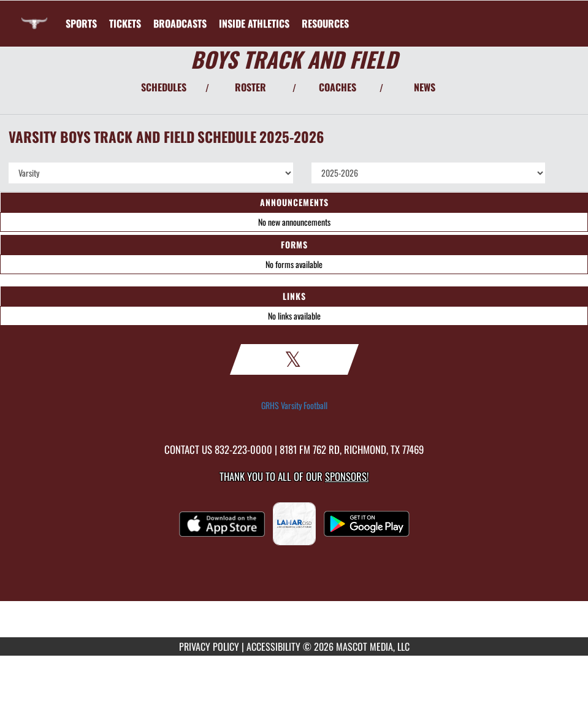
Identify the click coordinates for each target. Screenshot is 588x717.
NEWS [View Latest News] (425, 87)
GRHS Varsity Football (294, 405)
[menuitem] (125, 23)
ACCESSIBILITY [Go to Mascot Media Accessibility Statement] (273, 646)
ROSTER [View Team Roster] (250, 87)
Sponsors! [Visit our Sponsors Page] (347, 476)
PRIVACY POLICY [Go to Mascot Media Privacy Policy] (209, 646)
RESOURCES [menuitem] (325, 23)
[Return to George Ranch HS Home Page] (34, 16)
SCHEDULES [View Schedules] (164, 87)
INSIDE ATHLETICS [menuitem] (254, 23)
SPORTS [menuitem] (81, 23)
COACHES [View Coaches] (338, 87)
